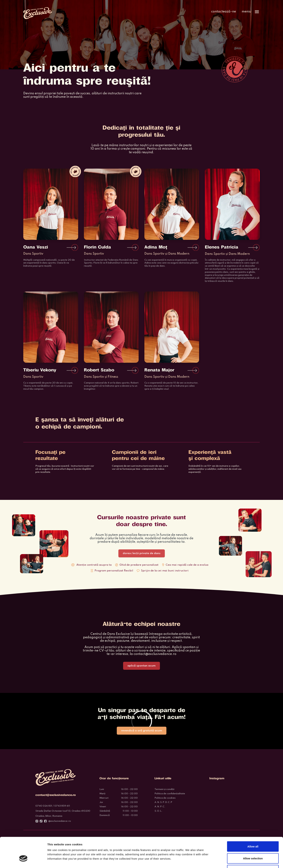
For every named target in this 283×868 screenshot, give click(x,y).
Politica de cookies (165, 798)
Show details (189, 861)
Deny (253, 847)
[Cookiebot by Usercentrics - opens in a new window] (23, 861)
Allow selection (253, 835)
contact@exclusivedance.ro (155, 654)
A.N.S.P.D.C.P (163, 802)
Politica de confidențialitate (170, 794)
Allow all (253, 823)
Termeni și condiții (164, 789)
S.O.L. (158, 811)
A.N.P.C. (160, 807)
